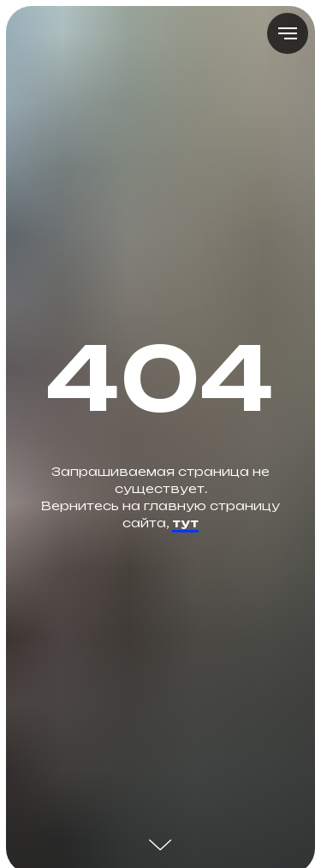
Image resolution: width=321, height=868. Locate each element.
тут (185, 523)
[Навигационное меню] (288, 33)
